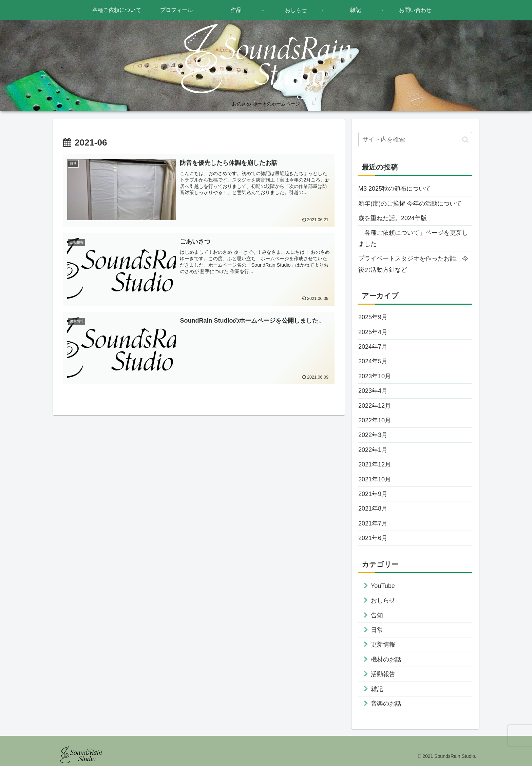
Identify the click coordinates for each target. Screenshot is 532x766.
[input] (415, 140)
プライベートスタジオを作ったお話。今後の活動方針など (413, 264)
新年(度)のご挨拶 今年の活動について (410, 204)
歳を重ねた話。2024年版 (393, 218)
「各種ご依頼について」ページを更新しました (413, 238)
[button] (465, 140)
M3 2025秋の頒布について (395, 189)
